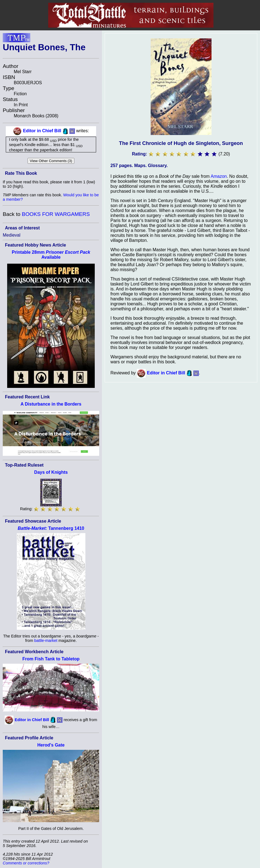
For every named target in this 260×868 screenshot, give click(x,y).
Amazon (219, 176)
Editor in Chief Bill (42, 131)
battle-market (46, 641)
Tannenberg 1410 (51, 528)
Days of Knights (51, 472)
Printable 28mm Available (51, 255)
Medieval (12, 235)
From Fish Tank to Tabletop (51, 659)
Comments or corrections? (26, 863)
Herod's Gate (51, 745)
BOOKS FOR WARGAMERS (56, 214)
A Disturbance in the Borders (51, 404)
